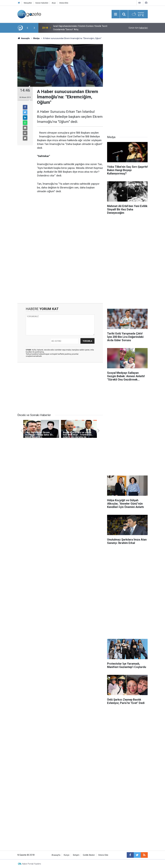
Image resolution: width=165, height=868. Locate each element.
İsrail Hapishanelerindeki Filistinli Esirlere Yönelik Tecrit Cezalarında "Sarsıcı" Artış (80, 28)
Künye (67, 855)
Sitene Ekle (64, 3)
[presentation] (27, 28)
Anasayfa (56, 855)
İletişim (76, 855)
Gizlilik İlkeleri (89, 855)
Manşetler (28, 3)
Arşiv (54, 3)
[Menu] (116, 14)
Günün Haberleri (42, 3)
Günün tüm (138, 28)
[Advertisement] (60, 279)
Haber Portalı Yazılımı (31, 864)
